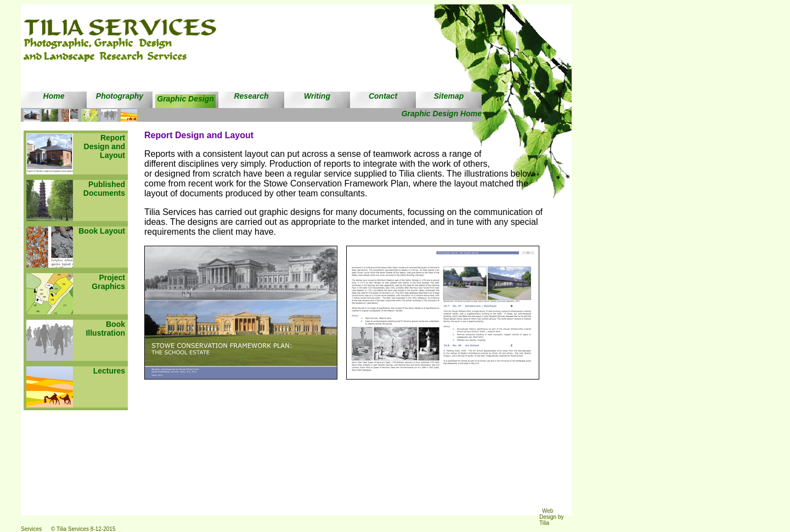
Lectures (109, 371)
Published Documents (104, 189)
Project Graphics (108, 282)
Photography (120, 96)
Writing (317, 96)
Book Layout (102, 231)
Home (54, 96)
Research (251, 96)
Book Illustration (105, 329)
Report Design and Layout (105, 146)
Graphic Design (185, 99)
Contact (383, 96)
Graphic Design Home (442, 114)
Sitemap (449, 96)
